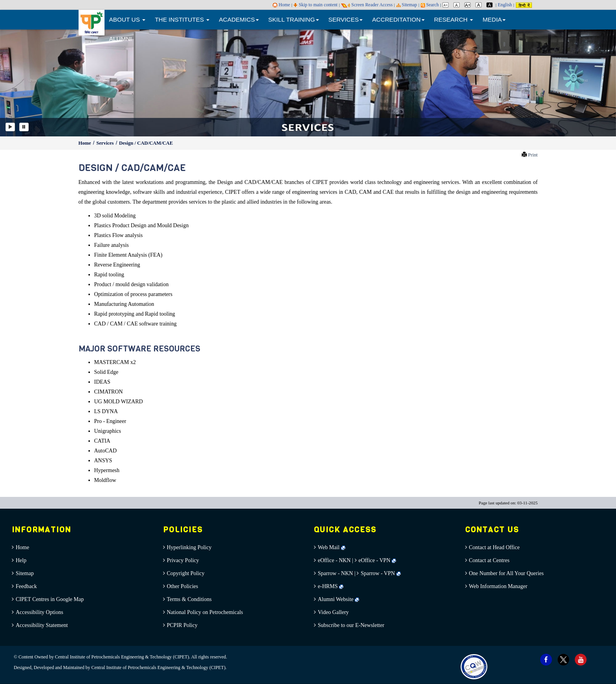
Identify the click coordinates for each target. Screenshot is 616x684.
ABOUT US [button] (127, 19)
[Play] (10, 127)
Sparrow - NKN (335, 573)
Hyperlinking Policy (189, 547)
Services (105, 143)
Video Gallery (333, 612)
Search (430, 5)
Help (21, 560)
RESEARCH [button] (454, 19)
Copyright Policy (186, 573)
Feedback (26, 586)
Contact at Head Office (494, 547)
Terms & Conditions (189, 599)
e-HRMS (331, 586)
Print (533, 155)
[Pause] (24, 127)
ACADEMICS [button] (239, 19)
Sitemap (407, 5)
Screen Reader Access (367, 5)
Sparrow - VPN (378, 573)
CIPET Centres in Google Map (50, 599)
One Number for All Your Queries (507, 573)
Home (281, 5)
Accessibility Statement (42, 625)
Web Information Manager (498, 586)
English (505, 5)
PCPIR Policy (182, 625)
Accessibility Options (39, 612)
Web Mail (332, 547)
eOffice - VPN (375, 560)
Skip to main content (315, 5)
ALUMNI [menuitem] (121, 39)
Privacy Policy (183, 560)
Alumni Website (338, 599)
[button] (31, 82)
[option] (308, 82)
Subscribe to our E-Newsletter (351, 625)
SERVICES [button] (346, 19)
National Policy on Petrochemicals (205, 612)
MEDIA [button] (494, 19)
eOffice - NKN (334, 560)
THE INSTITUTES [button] (182, 19)
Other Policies (183, 586)
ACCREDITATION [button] (398, 19)
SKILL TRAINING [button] (294, 19)
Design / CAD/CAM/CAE (146, 143)
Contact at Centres (489, 560)
